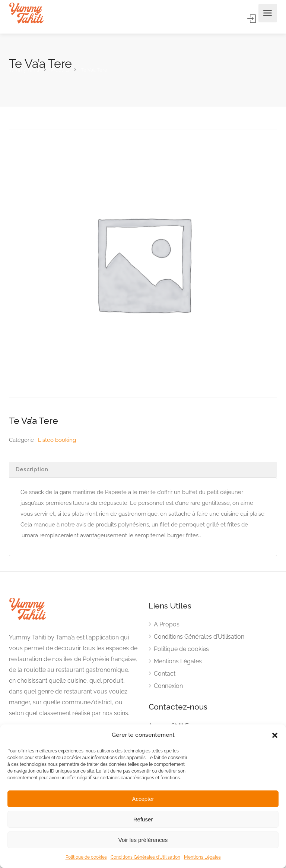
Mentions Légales (202, 857)
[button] (275, 735)
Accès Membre (252, 18)
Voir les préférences (143, 840)
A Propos (167, 624)
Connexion (168, 686)
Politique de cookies (86, 857)
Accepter (143, 799)
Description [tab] (32, 469)
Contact (165, 674)
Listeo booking (57, 440)
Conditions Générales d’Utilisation (145, 857)
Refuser (143, 819)
